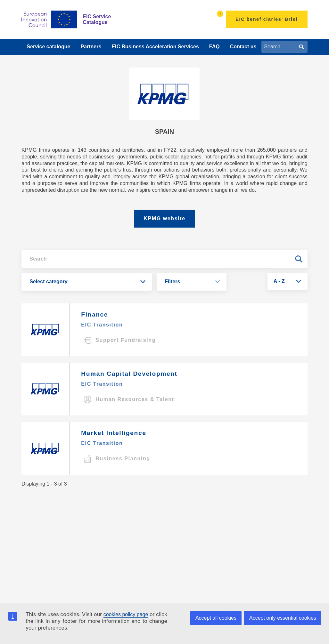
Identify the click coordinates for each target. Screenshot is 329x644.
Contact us (243, 47)
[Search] (301, 47)
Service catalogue (48, 47)
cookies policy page (126, 614)
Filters (172, 282)
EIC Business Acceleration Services (155, 47)
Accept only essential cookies (283, 618)
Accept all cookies (216, 618)
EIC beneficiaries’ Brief (267, 19)
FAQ (214, 47)
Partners (91, 47)
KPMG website (164, 218)
